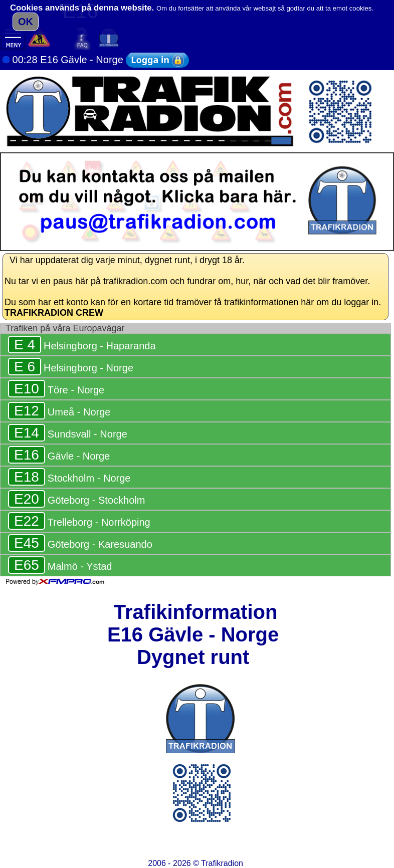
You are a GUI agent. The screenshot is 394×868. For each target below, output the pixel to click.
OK (26, 22)
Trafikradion (222, 863)
